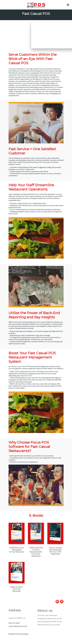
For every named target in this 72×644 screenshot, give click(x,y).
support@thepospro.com (18, 626)
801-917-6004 (14, 623)
